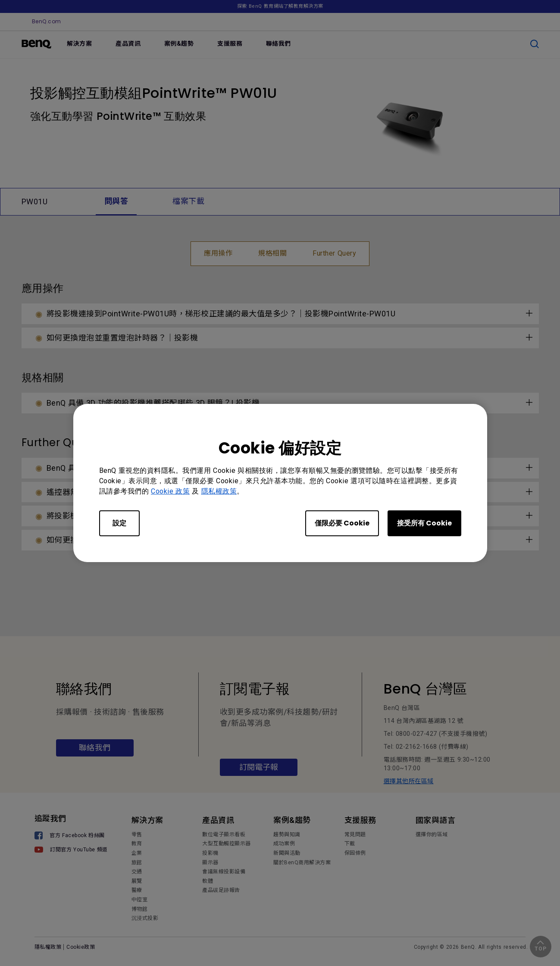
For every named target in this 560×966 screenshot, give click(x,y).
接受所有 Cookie (424, 523)
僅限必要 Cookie (342, 523)
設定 (119, 523)
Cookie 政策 (170, 491)
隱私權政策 (219, 491)
